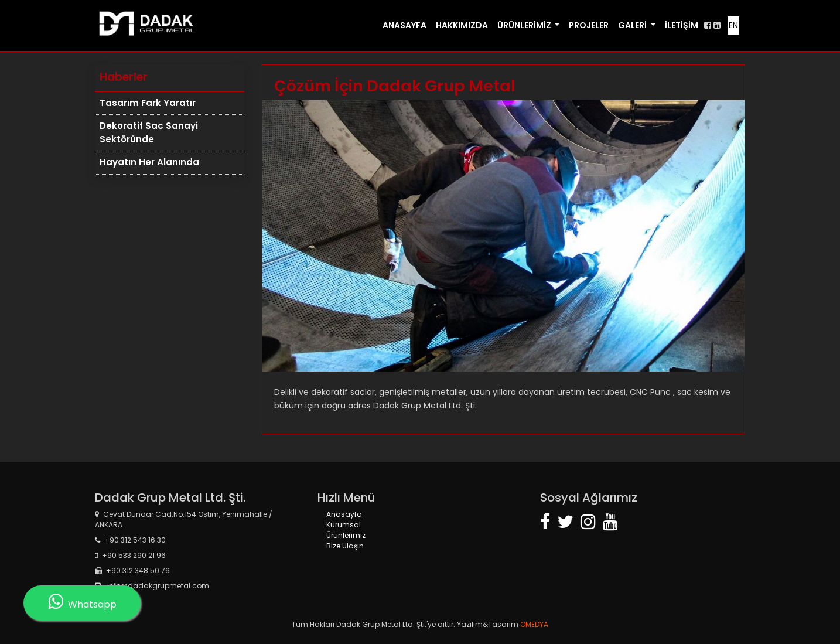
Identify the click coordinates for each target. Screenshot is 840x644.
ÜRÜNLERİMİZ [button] (525, 25)
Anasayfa (344, 514)
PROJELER (589, 25)
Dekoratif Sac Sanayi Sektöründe (149, 132)
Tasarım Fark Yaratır (148, 103)
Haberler (124, 77)
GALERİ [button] (633, 25)
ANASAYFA (404, 25)
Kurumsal (344, 525)
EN (733, 25)
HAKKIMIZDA (462, 25)
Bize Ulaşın (345, 546)
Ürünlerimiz (346, 535)
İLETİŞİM (682, 25)
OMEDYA (533, 624)
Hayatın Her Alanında (149, 162)
